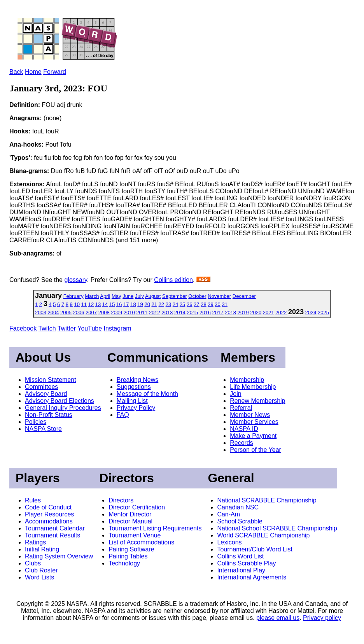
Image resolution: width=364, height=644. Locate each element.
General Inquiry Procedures (63, 408)
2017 (218, 312)
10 (77, 304)
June (128, 296)
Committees (41, 387)
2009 (116, 312)
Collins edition (173, 280)
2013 (167, 312)
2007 (91, 312)
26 (189, 304)
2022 (281, 312)
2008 (104, 312)
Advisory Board (46, 394)
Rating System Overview (59, 556)
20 (147, 304)
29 (210, 304)
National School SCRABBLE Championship (277, 528)
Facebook (23, 328)
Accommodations (49, 521)
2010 (129, 312)
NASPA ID (244, 429)
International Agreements (252, 577)
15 (112, 304)
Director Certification (137, 507)
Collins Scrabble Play (246, 563)
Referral (241, 408)
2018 (230, 312)
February (73, 296)
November (219, 296)
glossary (75, 280)
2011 (142, 312)
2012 (155, 312)
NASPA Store (43, 429)
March (92, 296)
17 (126, 304)
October (197, 296)
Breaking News (138, 380)
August (153, 296)
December (244, 296)
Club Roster (41, 570)
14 (105, 304)
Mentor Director (130, 514)
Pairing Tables (128, 556)
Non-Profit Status (49, 415)
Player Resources (49, 514)
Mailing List (132, 401)
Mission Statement (51, 380)
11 (84, 304)
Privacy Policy (136, 408)
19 (140, 304)
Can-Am (228, 514)
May (116, 296)
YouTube (90, 328)
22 (161, 304)
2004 (53, 312)
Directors (121, 500)
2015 (193, 312)
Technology (124, 563)
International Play (241, 570)
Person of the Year (255, 450)
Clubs (33, 563)
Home (33, 72)
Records (241, 443)
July (139, 296)
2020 (256, 312)
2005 (66, 312)
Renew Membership (257, 401)
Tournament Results (52, 535)
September (175, 296)
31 (224, 304)
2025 (323, 312)
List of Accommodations (141, 542)
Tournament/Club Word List (255, 549)
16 (119, 304)
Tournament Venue (135, 535)
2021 (269, 312)
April (105, 296)
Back (16, 72)
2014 (180, 312)
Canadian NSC (238, 507)
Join (235, 394)
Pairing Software (131, 549)
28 (203, 304)
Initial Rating (42, 549)
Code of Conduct (48, 507)
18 (133, 304)
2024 (311, 312)
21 (154, 304)
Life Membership (253, 387)
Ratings (35, 542)
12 (91, 304)
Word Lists (39, 577)
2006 (79, 312)
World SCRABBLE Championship (263, 535)
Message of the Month (147, 394)
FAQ (123, 415)
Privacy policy (322, 618)
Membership (247, 380)
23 (168, 304)
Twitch (47, 328)
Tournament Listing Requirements (155, 528)
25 (182, 304)
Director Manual (130, 521)
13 (98, 304)
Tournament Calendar (55, 528)
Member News (250, 415)
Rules (33, 500)
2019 (243, 312)
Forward (55, 72)
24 (175, 304)
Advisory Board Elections (59, 401)
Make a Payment (253, 436)
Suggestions (134, 387)
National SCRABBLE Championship (267, 500)
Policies (36, 422)
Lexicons (229, 542)
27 (196, 304)
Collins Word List (240, 556)
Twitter (67, 328)
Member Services (254, 422)
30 (217, 304)
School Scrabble (240, 521)
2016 (205, 312)
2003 (41, 312)
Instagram (118, 328)
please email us (278, 618)
